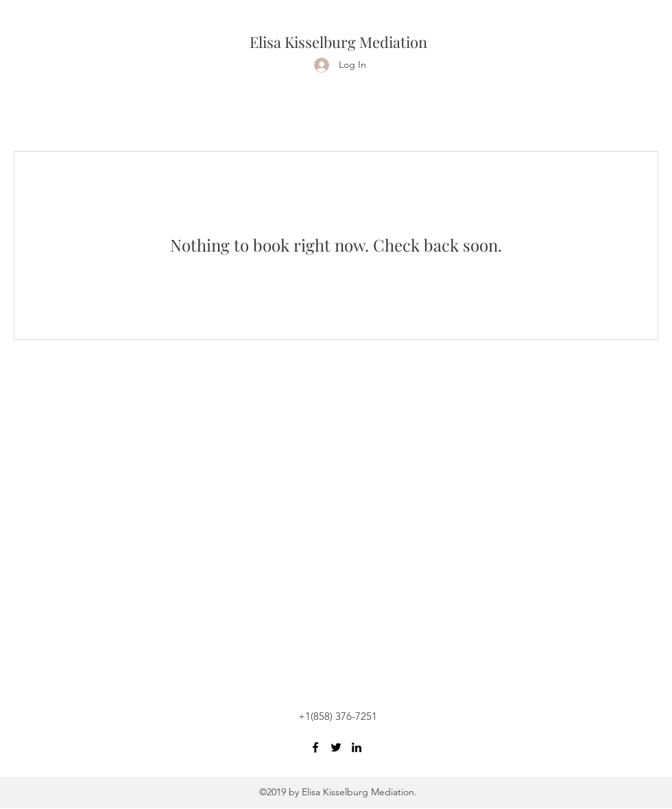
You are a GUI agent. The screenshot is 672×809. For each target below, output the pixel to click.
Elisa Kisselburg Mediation (338, 42)
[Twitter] (336, 747)
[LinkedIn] (357, 747)
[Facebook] (315, 747)
